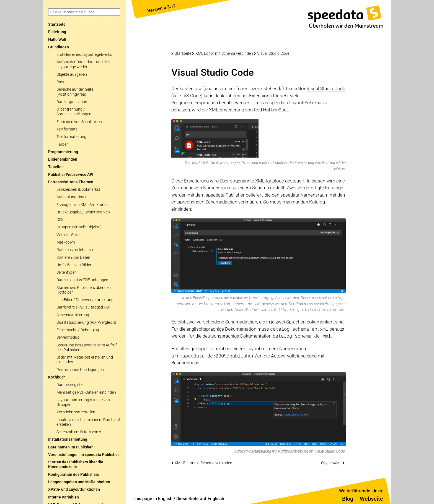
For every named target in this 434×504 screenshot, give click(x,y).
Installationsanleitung (68, 439)
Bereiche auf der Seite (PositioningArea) (75, 92)
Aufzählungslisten (72, 197)
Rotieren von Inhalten (75, 250)
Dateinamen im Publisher (70, 447)
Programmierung (63, 152)
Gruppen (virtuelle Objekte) (79, 227)
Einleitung (57, 32)
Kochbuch (57, 377)
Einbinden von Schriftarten (79, 122)
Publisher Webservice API (71, 175)
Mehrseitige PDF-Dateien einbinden (86, 392)
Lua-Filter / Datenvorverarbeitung (85, 300)
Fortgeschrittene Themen (71, 182)
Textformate (67, 129)
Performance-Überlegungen (80, 370)
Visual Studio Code (273, 53)
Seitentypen (67, 272)
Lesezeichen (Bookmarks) (78, 190)
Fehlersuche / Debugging (78, 330)
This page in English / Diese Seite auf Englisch (178, 499)
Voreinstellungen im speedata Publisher (84, 455)
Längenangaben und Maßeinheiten (79, 482)
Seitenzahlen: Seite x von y (79, 432)
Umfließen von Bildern (75, 265)
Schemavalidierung (73, 315)
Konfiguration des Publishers (74, 475)
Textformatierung (71, 137)
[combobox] (84, 12)
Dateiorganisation (72, 102)
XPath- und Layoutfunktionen (74, 489)
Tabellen (56, 167)
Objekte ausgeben (72, 75)
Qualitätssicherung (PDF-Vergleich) (86, 322)
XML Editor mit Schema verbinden (224, 53)
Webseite (371, 499)
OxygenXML (331, 463)
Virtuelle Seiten (69, 235)
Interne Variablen (64, 497)
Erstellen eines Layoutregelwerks (84, 55)
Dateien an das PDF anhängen (82, 280)
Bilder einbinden (63, 159)
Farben (63, 144)
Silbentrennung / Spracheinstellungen (74, 112)
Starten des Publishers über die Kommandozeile (76, 464)
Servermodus (68, 337)
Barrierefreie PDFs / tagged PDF (84, 307)
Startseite (183, 53)
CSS (60, 220)
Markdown (66, 242)
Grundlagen (59, 47)
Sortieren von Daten (73, 258)
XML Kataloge (270, 181)
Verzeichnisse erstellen (76, 412)
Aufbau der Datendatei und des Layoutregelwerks (83, 64)
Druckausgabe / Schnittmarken (83, 212)
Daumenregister (70, 385)
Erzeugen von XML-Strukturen (82, 205)
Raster (62, 82)
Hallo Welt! (58, 40)
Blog (348, 499)
